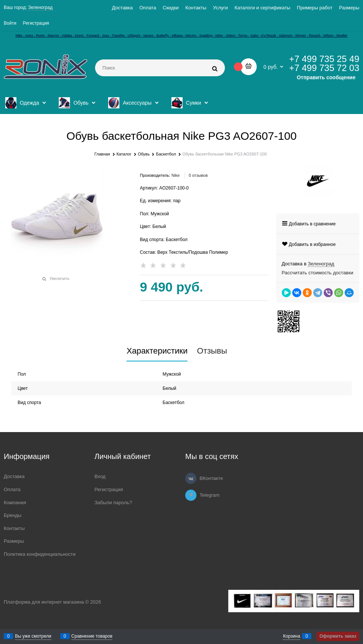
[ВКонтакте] (191, 478)
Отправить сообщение (326, 77)
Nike (176, 175)
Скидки (171, 8)
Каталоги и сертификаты (263, 8)
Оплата (148, 8)
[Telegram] (191, 495)
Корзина (292, 636)
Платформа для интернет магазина (44, 602)
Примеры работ (315, 8)
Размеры (349, 8)
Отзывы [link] (212, 351)
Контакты (196, 8)
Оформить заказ (338, 636)
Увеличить (59, 278)
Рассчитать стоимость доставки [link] (318, 273)
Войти (10, 23)
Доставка (122, 8)
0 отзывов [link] (198, 175)
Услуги (220, 8)
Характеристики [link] (157, 351)
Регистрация (36, 23)
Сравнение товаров (92, 636)
